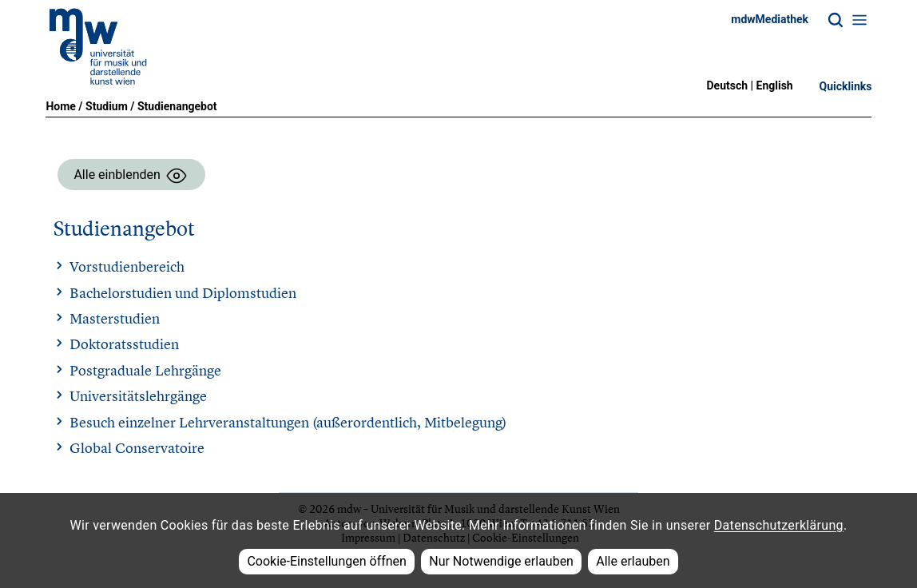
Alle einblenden (131, 176)
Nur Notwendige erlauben (501, 561)
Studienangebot (177, 106)
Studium (107, 106)
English (775, 85)
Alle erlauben (633, 561)
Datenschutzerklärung (779, 525)
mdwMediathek (770, 19)
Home (60, 106)
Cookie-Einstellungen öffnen (326, 561)
